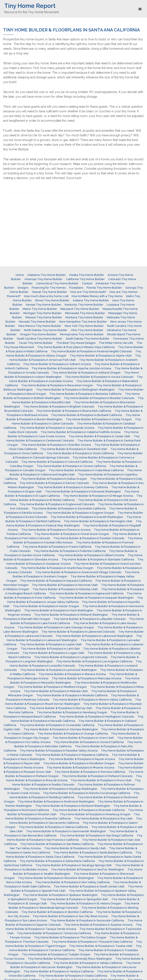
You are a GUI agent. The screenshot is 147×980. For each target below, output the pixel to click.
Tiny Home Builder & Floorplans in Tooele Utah (101, 946)
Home (20, 275)
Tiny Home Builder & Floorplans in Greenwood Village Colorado (78, 572)
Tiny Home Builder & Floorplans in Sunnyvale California (87, 920)
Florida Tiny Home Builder (104, 288)
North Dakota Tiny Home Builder (46, 330)
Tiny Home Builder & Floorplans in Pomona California (90, 772)
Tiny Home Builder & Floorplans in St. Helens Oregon (86, 903)
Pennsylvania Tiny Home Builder (82, 334)
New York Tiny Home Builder (84, 326)
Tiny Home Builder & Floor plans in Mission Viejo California (76, 347)
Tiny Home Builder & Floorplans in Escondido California (69, 508)
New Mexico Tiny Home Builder (40, 326)
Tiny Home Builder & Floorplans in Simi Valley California (72, 882)
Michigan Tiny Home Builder (43, 313)
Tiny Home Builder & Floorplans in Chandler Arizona (56, 445)
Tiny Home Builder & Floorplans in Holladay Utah (65, 589)
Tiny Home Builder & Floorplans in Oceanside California (57, 725)
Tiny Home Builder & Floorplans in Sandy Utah (75, 848)
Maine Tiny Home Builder (40, 309)
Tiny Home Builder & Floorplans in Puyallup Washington (60, 789)
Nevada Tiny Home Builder (37, 322)
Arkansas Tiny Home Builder (43, 279)
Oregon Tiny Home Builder (38, 334)
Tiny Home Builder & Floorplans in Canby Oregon (99, 419)
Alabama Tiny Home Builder (47, 275)
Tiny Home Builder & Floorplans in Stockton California (57, 912)
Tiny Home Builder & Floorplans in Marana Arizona (72, 674)
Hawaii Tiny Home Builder (50, 292)
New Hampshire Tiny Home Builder (83, 322)
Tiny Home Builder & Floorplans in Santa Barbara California (93, 852)
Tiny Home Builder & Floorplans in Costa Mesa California (86, 470)
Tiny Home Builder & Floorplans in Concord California (57, 462)
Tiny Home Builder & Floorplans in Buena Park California (74, 411)
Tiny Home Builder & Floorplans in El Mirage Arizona (98, 496)
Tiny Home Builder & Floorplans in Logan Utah (53, 653)
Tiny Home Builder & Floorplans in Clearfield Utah (74, 449)
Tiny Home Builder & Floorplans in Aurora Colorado (99, 377)
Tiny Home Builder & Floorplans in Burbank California (87, 415)
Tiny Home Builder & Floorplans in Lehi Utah (50, 649)
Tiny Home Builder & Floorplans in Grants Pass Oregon (57, 568)
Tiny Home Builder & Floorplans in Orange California (73, 734)
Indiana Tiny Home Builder (91, 300)
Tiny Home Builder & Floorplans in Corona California (71, 466)
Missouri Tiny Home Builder (44, 317)
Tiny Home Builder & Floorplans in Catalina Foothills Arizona (81, 432)
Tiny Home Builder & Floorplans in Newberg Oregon (72, 712)
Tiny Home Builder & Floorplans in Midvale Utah (56, 691)
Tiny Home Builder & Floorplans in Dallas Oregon (54, 479)
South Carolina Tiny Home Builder (40, 339)
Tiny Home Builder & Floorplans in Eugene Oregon (80, 513)
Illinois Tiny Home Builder (52, 300)
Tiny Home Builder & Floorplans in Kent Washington (59, 610)
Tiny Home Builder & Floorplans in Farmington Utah (98, 521)
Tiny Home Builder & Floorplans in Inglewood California (86, 593)
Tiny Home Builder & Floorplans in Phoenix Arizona (80, 768)
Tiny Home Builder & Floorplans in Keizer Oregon (46, 606)
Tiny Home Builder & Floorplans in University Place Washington (70, 959)
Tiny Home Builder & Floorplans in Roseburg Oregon (95, 814)
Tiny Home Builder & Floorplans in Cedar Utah (99, 436)
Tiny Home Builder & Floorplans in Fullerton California (70, 551)
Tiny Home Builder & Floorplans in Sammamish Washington (66, 831)
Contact (87, 283)
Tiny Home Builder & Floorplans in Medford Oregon (52, 687)
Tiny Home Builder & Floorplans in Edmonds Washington (83, 491)
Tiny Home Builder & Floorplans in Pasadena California (72, 755)
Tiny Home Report (30, 6)
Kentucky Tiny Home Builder (84, 305)
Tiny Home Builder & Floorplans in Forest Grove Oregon (72, 534)
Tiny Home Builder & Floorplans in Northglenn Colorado (97, 717)
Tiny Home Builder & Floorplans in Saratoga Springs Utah (74, 865)
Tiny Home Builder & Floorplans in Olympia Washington (61, 729)
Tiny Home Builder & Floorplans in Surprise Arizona (98, 925)
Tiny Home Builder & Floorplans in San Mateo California (57, 844)
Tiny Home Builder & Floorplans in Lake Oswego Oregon (56, 627)
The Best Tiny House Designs (76, 343)
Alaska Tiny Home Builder (87, 275)
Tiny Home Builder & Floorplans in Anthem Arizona (57, 364)
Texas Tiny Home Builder (36, 343)
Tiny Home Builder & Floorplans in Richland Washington (73, 806)
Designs (23, 288)
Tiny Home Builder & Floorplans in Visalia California (73, 976)
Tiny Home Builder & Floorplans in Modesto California (72, 695)
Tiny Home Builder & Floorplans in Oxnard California (89, 742)
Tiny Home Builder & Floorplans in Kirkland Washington (71, 615)
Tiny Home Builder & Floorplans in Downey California (73, 487)
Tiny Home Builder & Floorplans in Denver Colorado (54, 483)
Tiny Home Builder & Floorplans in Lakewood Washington (94, 636)
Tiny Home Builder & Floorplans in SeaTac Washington (87, 869)
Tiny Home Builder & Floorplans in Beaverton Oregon (57, 385)
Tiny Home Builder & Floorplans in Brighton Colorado (59, 407)
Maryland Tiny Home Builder (80, 309)
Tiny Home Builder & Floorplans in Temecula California (54, 933)
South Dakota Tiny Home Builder (88, 339)
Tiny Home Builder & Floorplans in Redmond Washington (56, 802)
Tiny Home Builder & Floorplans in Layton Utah (51, 644)
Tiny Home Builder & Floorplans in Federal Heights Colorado (91, 351)
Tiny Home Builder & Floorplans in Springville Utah (74, 899)
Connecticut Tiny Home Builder (57, 283)
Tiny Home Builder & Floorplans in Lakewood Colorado (78, 632)
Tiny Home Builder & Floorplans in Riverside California (89, 810)
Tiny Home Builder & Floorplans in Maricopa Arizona (87, 678)
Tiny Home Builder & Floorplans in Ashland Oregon (86, 373)
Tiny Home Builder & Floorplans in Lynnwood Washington (58, 670)
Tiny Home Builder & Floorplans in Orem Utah (83, 738)
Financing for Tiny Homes (49, 288)
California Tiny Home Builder (85, 279)
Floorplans (76, 288)
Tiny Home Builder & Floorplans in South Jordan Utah (89, 886)
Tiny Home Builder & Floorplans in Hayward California (56, 581)
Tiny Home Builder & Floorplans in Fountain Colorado (89, 538)
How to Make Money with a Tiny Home (97, 296)
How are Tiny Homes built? (88, 292)
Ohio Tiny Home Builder (87, 330)
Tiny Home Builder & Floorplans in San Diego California (97, 835)
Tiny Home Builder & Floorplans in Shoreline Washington (56, 878)
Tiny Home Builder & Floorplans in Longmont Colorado (71, 657)
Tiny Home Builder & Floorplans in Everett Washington (87, 517)
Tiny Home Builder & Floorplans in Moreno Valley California (92, 700)
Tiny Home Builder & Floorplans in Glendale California (98, 559)
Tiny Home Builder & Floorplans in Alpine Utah (101, 356)
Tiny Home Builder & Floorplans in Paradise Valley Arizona (59, 751)
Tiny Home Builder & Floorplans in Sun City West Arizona (70, 916)
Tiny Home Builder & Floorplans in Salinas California (53, 827)
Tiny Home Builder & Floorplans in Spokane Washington (60, 895)
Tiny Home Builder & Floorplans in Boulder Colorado (99, 398)
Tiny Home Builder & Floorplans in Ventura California (59, 971)
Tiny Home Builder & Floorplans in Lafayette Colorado (90, 619)
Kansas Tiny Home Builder (44, 305)
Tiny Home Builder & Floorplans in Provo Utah (101, 780)
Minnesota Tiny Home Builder (85, 313)
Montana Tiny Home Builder (84, 317)
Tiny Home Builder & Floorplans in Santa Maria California (57, 861)
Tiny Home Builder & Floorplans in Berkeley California (85, 394)
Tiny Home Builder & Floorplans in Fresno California (57, 547)
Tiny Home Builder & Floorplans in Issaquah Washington (96, 598)
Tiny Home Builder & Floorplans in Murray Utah (61, 708)
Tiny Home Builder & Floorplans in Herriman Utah (65, 585)
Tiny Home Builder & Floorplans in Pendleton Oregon (79, 763)
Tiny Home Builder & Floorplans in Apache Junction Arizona (71, 368)
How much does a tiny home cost (46, 296)
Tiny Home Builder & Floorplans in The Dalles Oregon (70, 937)
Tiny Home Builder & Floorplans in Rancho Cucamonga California (87, 793)
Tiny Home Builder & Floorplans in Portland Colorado (97, 776)
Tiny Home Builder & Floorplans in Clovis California (80, 453)
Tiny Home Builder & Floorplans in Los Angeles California (94, 661)
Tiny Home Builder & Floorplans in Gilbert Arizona (91, 555)
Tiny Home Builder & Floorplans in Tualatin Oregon (56, 954)
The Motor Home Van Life (116, 343)
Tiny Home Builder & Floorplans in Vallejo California (88, 963)
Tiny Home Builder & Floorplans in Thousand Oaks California (92, 942)
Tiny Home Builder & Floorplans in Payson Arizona (82, 759)
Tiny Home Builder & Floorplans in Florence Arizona (56, 530)
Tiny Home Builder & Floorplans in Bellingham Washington (75, 390)
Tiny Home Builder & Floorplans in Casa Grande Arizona (57, 428)
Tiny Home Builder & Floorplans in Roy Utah (103, 819)
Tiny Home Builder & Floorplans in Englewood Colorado (57, 504)
